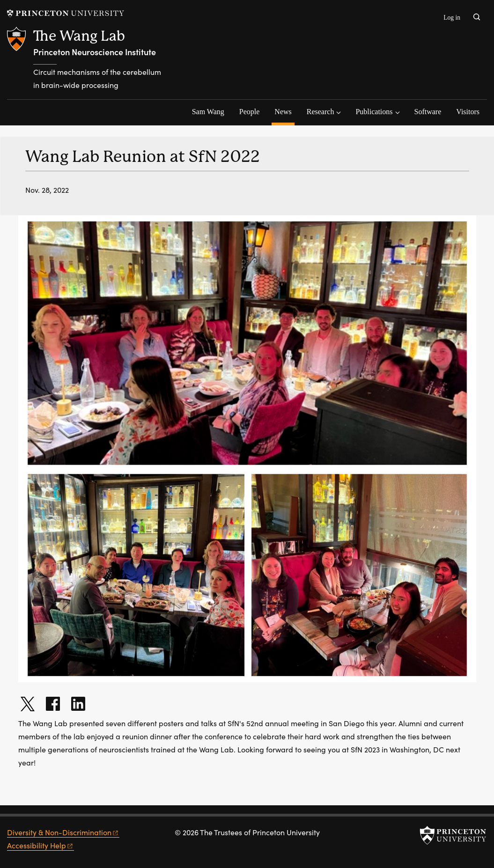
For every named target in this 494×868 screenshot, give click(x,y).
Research (321, 112)
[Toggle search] (477, 17)
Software (428, 112)
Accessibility (41, 845)
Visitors (468, 112)
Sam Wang (208, 112)
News (284, 110)
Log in (452, 18)
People (250, 112)
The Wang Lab (79, 36)
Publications (374, 112)
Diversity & (63, 832)
